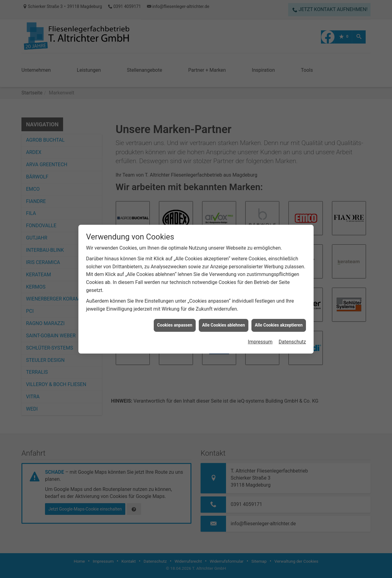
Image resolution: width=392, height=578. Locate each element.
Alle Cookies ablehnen (224, 325)
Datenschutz (292, 342)
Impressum (260, 342)
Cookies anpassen (175, 325)
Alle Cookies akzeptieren (279, 325)
